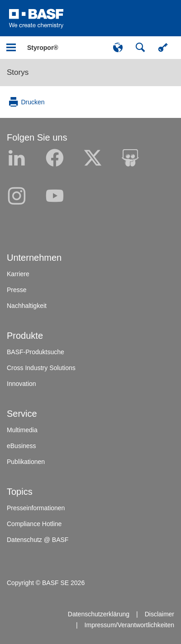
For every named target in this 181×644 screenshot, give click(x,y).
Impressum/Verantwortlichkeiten (129, 625)
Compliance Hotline (34, 524)
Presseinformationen (36, 508)
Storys (18, 72)
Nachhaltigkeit (27, 306)
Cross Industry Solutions (41, 368)
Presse (17, 290)
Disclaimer (160, 614)
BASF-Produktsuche (36, 352)
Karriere (18, 274)
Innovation (21, 384)
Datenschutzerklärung (99, 614)
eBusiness (21, 446)
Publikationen (26, 462)
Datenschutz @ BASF (38, 540)
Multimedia (22, 430)
